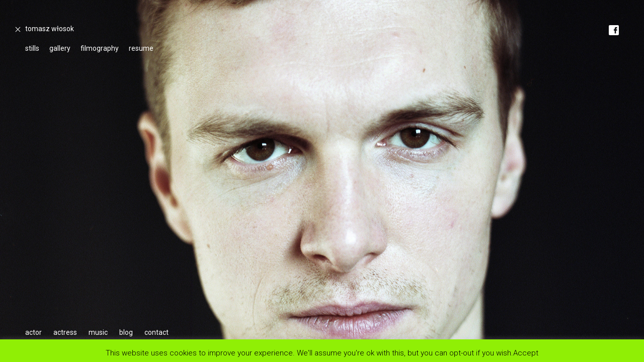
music (98, 332)
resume (141, 48)
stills (32, 48)
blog (126, 332)
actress (65, 332)
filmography (100, 48)
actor (33, 332)
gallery (60, 48)
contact (156, 332)
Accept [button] (526, 353)
